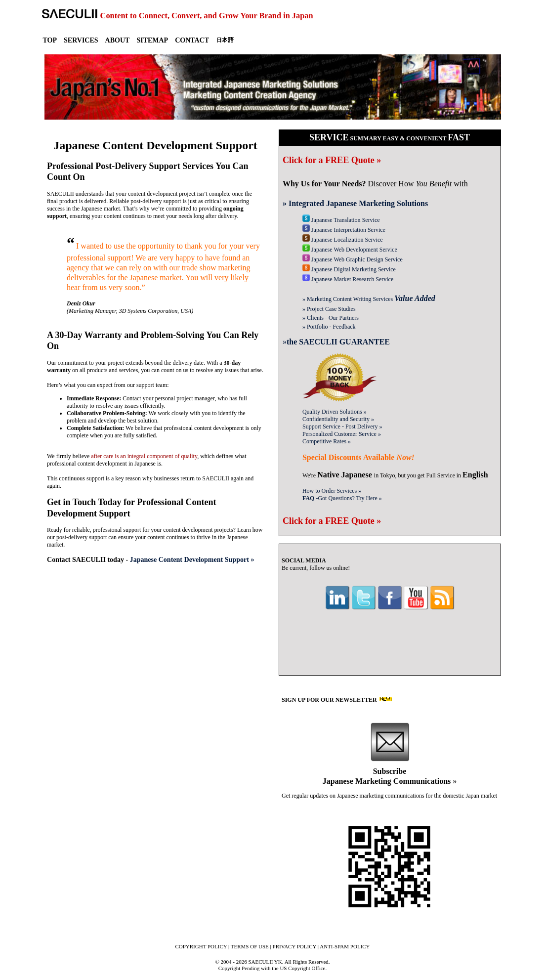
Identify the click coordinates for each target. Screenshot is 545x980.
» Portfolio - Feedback (329, 327)
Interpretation (344, 230)
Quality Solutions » (335, 412)
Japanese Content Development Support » (192, 559)
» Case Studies (329, 309)
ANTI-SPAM (345, 946)
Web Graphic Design (353, 259)
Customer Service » (342, 434)
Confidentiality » (338, 419)
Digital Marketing (349, 269)
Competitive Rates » (327, 441)
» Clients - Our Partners (331, 318)
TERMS (250, 946)
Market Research (348, 279)
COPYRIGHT (201, 946)
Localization (343, 240)
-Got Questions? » (342, 498)
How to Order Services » (332, 491)
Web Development (350, 250)
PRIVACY (295, 946)
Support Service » (342, 426)
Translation (341, 220)
